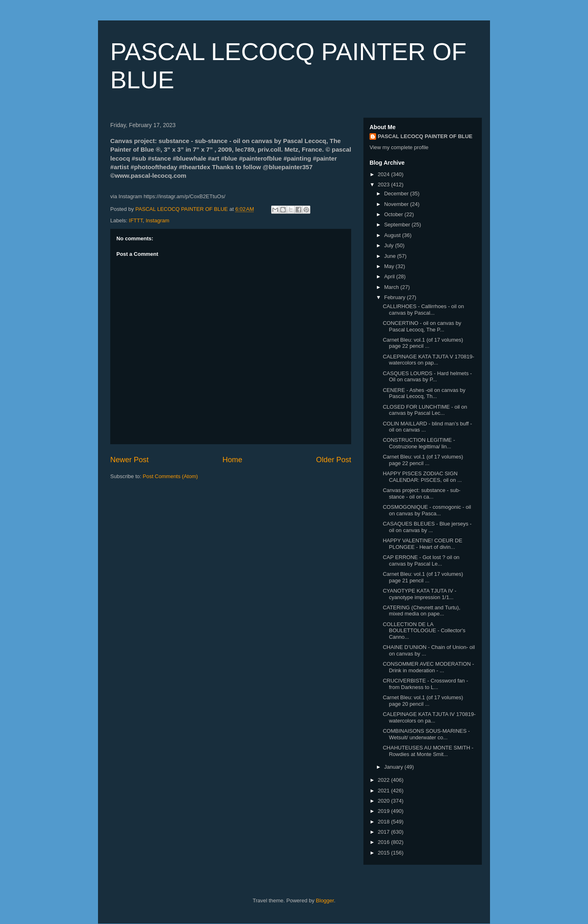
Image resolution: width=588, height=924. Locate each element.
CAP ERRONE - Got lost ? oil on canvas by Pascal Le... (421, 560)
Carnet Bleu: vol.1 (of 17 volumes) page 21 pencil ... (423, 577)
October (394, 214)
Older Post (334, 460)
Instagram (158, 220)
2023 (384, 185)
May (390, 266)
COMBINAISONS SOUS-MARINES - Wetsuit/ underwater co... (426, 734)
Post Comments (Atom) (170, 476)
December (397, 194)
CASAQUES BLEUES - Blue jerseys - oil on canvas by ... (427, 527)
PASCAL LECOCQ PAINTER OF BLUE (425, 136)
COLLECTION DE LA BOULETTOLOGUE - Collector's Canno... (424, 631)
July (390, 245)
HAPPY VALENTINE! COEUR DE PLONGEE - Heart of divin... (422, 544)
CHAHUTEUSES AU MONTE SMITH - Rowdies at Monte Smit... (428, 751)
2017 (384, 832)
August (393, 235)
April (390, 276)
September (398, 225)
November (397, 204)
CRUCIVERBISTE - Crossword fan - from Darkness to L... (425, 684)
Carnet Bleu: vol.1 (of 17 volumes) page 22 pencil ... (423, 343)
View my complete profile (399, 147)
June (391, 256)
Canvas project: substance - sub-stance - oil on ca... (421, 493)
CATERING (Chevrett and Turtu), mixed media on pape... (421, 611)
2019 (384, 811)
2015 (384, 853)
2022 (384, 780)
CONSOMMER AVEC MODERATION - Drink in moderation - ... (428, 667)
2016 (384, 842)
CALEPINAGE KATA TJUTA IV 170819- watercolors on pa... (429, 717)
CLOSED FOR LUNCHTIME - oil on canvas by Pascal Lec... (425, 410)
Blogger (325, 901)
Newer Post (129, 460)
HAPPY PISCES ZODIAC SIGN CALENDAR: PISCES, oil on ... (422, 477)
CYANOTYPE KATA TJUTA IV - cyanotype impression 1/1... (419, 594)
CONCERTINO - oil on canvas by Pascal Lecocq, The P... (422, 326)
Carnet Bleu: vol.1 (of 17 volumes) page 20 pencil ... (423, 701)
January (394, 767)
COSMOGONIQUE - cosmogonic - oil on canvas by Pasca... (427, 510)
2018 (384, 822)
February (396, 297)
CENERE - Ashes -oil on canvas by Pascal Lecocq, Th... (424, 393)
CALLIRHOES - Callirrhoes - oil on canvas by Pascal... (423, 310)
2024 (384, 174)
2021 (384, 791)
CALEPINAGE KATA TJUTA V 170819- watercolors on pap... (428, 360)
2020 (384, 801)
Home (233, 460)
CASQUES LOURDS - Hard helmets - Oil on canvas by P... (427, 377)
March (392, 287)
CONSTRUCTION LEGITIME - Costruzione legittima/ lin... (419, 443)
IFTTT (136, 220)
